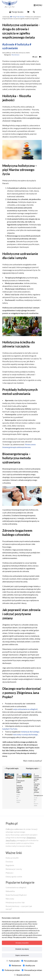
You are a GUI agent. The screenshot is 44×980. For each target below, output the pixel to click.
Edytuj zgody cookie (14, 877)
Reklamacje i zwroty (14, 869)
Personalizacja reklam (32, 970)
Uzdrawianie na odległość (16, 887)
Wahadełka (10, 891)
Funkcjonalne (13, 961)
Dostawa (9, 862)
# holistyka (22, 44)
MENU (38, 5)
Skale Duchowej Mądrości (16, 895)
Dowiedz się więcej (22, 949)
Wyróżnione (21, 17)
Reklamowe (15, 965)
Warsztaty (10, 899)
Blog (14, 17)
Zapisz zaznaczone (22, 955)
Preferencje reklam (11, 970)
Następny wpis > (33, 768)
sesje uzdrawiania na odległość (25, 709)
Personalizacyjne (30, 961)
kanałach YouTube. (10, 729)
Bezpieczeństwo (22, 975)
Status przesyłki (12, 858)
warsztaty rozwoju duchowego (25, 734)
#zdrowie (8, 44)
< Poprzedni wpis (12, 768)
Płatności (9, 873)
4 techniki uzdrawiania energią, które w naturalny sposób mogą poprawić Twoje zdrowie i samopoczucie (35, 785)
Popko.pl (12, 823)
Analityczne (29, 965)
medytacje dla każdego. (30, 732)
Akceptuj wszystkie (22, 943)
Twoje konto (17, 12)
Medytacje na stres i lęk (15, 902)
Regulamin (10, 865)
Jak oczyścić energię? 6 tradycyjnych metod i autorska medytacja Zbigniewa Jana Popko (18, 783)
